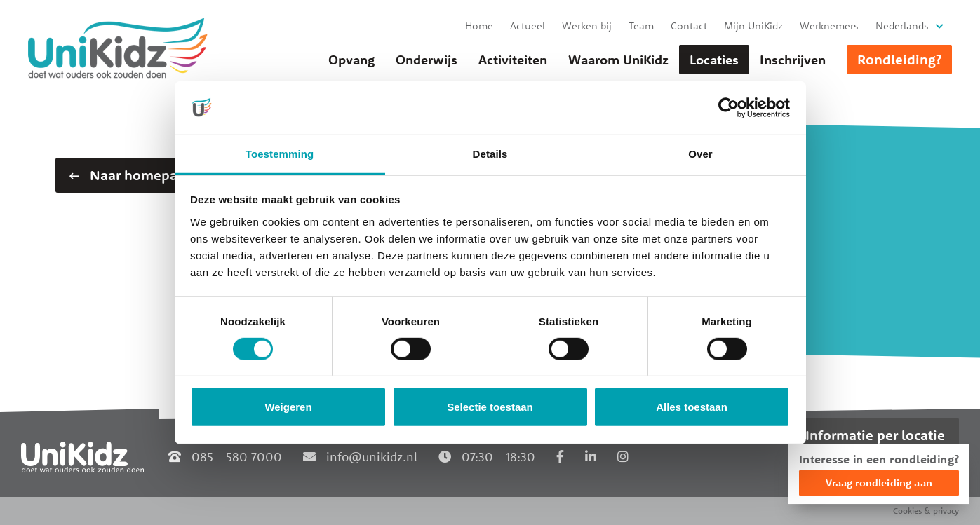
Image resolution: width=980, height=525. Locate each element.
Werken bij (587, 26)
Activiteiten (513, 60)
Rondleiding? (899, 59)
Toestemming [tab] (280, 154)
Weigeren (288, 407)
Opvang (351, 60)
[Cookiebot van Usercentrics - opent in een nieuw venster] (729, 108)
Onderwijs (427, 60)
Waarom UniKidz (618, 60)
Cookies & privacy (926, 511)
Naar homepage (131, 175)
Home (479, 26)
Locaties (714, 60)
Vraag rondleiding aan (879, 483)
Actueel (528, 26)
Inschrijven (793, 60)
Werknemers (829, 26)
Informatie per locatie (875, 435)
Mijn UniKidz (753, 26)
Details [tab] (490, 154)
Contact (689, 26)
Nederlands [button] (902, 26)
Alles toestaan (692, 407)
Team (641, 26)
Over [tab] (700, 154)
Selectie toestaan (490, 407)
